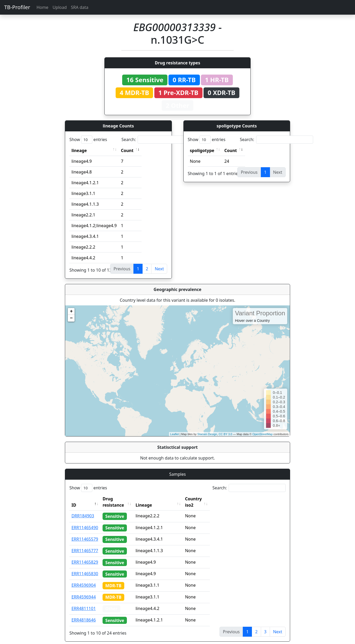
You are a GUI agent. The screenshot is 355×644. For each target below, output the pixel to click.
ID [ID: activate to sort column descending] (74, 499)
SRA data (80, 7)
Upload (60, 7)
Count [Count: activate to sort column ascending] (127, 150)
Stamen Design (207, 434)
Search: (158, 140)
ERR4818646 (84, 614)
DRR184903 (83, 509)
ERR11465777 (85, 544)
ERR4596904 (84, 579)
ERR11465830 (85, 567)
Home (42, 7)
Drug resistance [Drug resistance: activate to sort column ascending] (119, 499)
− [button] (71, 318)
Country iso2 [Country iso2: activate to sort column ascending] (208, 499)
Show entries (88, 140)
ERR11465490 (85, 521)
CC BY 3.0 (226, 434)
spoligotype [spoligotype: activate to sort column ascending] (202, 150)
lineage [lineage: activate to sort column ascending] (79, 150)
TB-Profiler (17, 7)
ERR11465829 (85, 556)
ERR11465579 (85, 533)
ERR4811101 (84, 602)
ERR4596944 (84, 591)
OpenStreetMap (263, 434)
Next (159, 269)
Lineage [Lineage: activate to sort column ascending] (154, 499)
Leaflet (175, 434)
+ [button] (71, 311)
